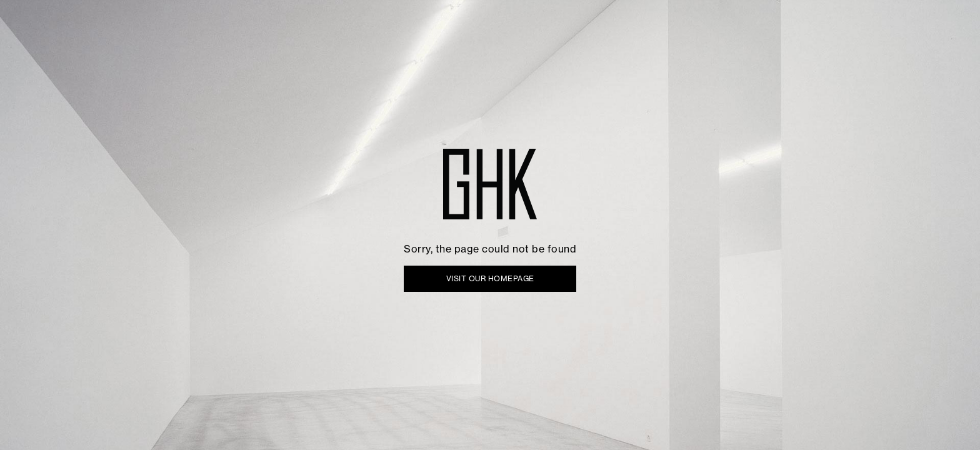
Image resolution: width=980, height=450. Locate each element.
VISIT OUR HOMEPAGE (490, 278)
